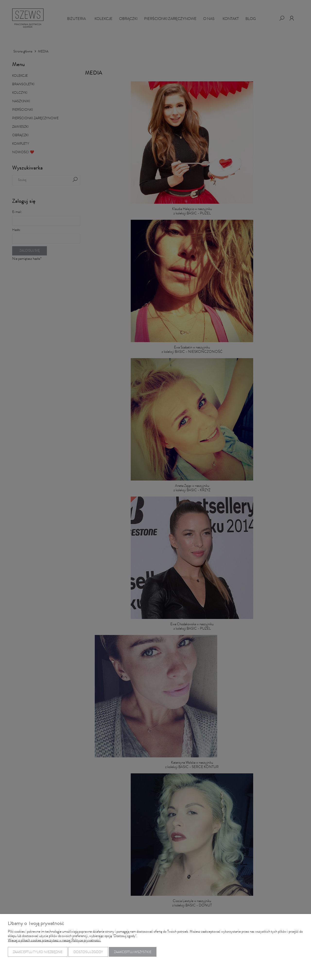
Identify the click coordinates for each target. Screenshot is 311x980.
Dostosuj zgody (88, 952)
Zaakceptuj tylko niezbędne (38, 952)
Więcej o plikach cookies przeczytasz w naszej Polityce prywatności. (54, 941)
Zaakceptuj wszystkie (133, 952)
